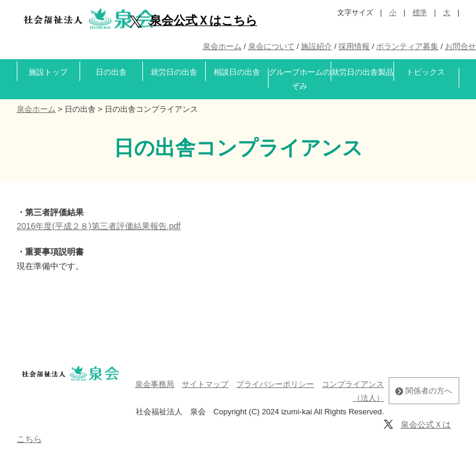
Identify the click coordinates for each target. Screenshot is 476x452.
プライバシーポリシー (275, 384)
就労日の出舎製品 (362, 72)
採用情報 (354, 46)
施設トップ (48, 72)
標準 (420, 13)
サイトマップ (205, 384)
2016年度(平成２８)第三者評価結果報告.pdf (99, 226)
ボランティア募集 (407, 46)
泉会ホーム (222, 46)
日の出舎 (111, 72)
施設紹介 (316, 46)
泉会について (271, 46)
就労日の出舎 (174, 72)
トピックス (425, 72)
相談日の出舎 (237, 72)
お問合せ (460, 46)
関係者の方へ (424, 391)
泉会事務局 (155, 384)
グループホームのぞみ (300, 79)
